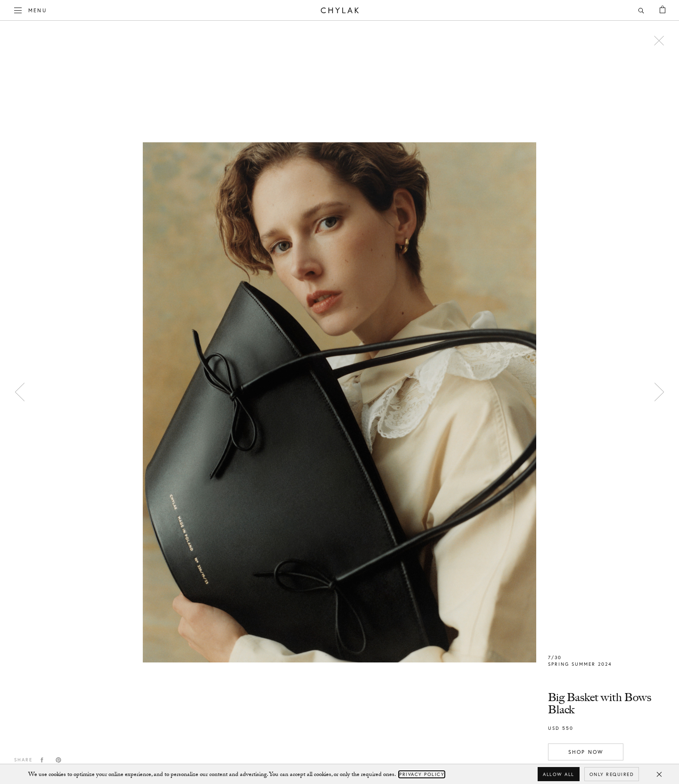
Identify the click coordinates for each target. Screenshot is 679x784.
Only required (612, 774)
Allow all (559, 774)
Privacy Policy (422, 774)
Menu (31, 9)
